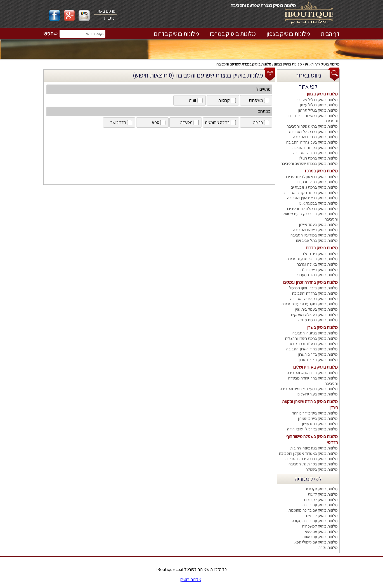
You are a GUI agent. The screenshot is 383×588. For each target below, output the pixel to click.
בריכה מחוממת (221, 122)
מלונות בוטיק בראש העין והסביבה (312, 198)
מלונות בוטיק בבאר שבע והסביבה (312, 259)
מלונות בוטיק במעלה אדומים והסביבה (309, 389)
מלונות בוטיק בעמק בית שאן (316, 309)
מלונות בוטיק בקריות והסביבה (315, 147)
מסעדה (190, 122)
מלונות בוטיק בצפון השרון (319, 359)
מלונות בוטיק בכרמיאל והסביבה (313, 131)
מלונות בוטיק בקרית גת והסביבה (313, 464)
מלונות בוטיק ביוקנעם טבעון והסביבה (310, 304)
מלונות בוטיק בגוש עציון (320, 424)
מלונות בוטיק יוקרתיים (321, 489)
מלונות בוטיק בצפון (288, 34)
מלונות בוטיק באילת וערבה (317, 264)
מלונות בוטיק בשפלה (322, 469)
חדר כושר (122, 122)
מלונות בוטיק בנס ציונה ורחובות (314, 448)
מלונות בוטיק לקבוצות (321, 499)
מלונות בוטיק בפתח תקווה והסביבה (311, 192)
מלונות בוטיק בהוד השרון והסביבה (312, 349)
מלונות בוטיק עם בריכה (320, 505)
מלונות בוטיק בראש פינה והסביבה (312, 126)
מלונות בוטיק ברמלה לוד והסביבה (312, 208)
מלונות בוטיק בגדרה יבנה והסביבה (312, 459)
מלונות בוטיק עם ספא (321, 531)
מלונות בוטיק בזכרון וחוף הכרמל (313, 288)
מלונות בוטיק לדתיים (322, 515)
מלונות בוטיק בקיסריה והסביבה (314, 298)
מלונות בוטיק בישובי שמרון (318, 418)
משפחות (259, 100)
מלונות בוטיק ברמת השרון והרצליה (311, 338)
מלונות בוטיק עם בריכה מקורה (315, 521)
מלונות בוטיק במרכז (233, 34)
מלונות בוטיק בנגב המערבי (317, 275)
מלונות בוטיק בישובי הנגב (319, 269)
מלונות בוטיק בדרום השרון (318, 354)
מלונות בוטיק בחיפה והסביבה (315, 153)
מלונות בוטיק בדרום (176, 34)
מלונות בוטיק (330, 64)
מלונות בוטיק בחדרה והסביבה (315, 293)
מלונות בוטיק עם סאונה (320, 537)
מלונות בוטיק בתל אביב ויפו (317, 240)
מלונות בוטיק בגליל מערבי (318, 99)
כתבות (109, 18)
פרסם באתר (106, 11)
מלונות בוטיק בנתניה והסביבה (315, 333)
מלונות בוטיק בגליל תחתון (318, 110)
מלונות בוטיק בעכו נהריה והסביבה (312, 142)
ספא (159, 122)
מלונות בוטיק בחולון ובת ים (318, 182)
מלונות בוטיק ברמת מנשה (318, 320)
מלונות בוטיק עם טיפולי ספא (316, 542)
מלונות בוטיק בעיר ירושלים (318, 394)
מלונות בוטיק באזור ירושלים (315, 367)
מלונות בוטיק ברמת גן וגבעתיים (314, 187)
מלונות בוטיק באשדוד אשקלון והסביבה (308, 453)
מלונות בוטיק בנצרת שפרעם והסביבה (244, 64)
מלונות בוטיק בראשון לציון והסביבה (311, 176)
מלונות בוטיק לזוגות (323, 494)
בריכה (262, 122)
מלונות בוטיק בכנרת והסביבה (315, 137)
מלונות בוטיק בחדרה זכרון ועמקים (310, 282)
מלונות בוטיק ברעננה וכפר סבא (314, 344)
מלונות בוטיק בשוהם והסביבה (315, 230)
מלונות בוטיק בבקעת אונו (319, 203)
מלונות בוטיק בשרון (322, 327)
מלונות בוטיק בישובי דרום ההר (315, 413)
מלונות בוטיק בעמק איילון (318, 224)
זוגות (196, 100)
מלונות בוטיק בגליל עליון (319, 105)
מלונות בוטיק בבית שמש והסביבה (312, 373)
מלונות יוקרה (328, 547)
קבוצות (228, 100)
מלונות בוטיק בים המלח (320, 253)
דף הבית (330, 34)
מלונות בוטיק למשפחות (320, 526)
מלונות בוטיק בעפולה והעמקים (314, 314)
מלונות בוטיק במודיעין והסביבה (314, 235)
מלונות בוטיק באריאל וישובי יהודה (312, 429)
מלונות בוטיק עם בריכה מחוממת (313, 510)
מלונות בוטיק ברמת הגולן (319, 158)
